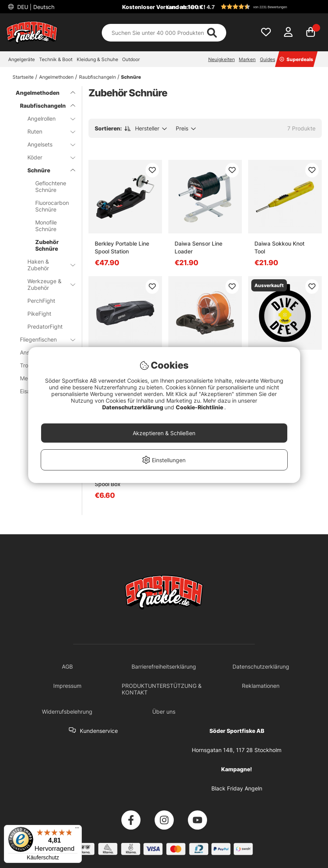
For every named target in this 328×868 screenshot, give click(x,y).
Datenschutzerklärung (133, 407)
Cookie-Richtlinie (200, 407)
